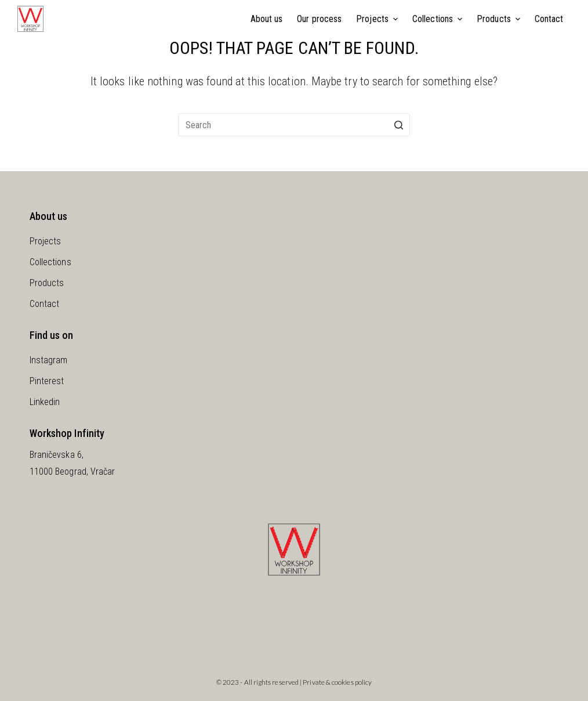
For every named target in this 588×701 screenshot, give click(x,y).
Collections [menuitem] (439, 19)
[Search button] (398, 125)
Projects (46, 241)
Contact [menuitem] (549, 19)
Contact (45, 304)
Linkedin (45, 402)
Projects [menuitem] (378, 19)
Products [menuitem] (500, 19)
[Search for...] (294, 125)
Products (47, 283)
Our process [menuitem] (319, 19)
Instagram (49, 360)
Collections (50, 262)
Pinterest (47, 381)
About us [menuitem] (267, 19)
